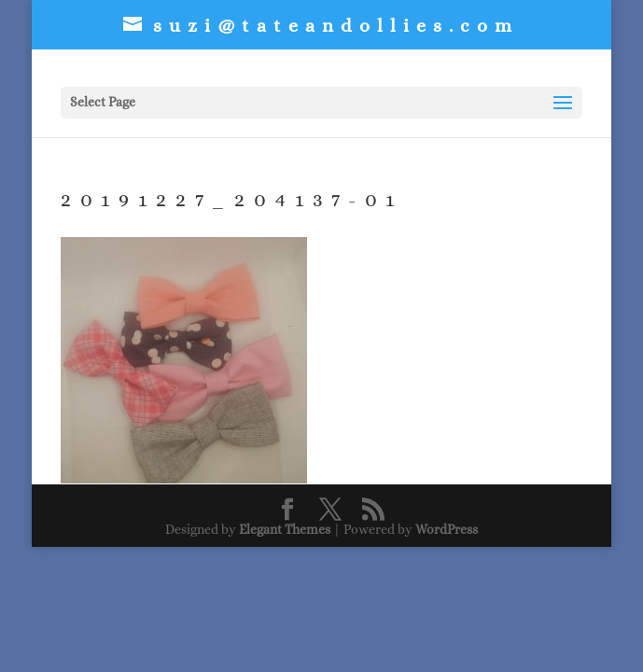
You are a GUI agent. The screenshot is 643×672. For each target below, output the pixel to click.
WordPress (447, 529)
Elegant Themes (285, 529)
